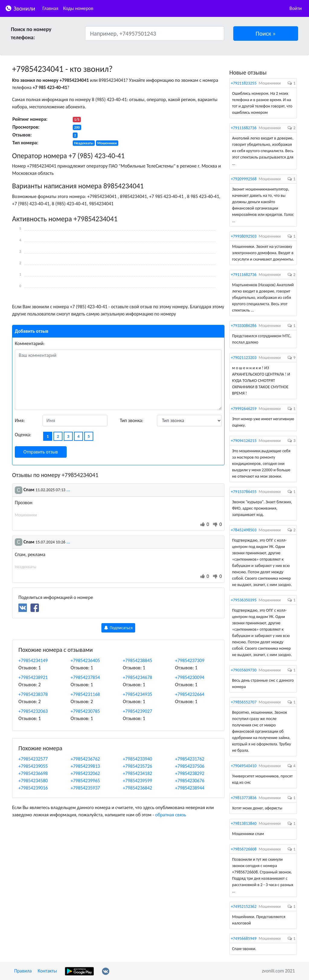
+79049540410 (244, 766)
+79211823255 (244, 83)
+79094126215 (244, 441)
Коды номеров (78, 8)
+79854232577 (33, 759)
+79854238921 (33, 677)
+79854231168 (85, 694)
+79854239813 (85, 766)
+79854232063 (33, 711)
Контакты (47, 971)
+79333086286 (244, 326)
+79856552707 (244, 702)
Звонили (20, 8)
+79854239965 (85, 781)
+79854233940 (137, 759)
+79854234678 (137, 677)
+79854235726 (137, 766)
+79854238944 (190, 788)
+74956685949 (244, 938)
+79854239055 (33, 766)
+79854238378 (33, 694)
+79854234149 (33, 660)
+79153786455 (244, 492)
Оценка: (23, 435)
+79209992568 (244, 179)
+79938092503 (244, 236)
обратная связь (171, 815)
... (68, 490)
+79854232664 (190, 694)
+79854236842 (137, 788)
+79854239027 (137, 711)
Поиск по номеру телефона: (31, 33)
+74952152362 (244, 906)
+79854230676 (190, 781)
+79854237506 (190, 766)
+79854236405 (85, 660)
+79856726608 (244, 849)
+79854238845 (137, 660)
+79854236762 (85, 759)
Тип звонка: (132, 420)
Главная (51, 8)
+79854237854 (85, 677)
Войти (296, 8)
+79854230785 (85, 711)
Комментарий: (30, 343)
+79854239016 (33, 788)
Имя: (20, 420)
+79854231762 (190, 759)
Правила (23, 971)
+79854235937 (85, 788)
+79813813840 (244, 823)
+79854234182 (137, 773)
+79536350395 (244, 600)
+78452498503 (244, 530)
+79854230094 (190, 677)
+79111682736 (244, 128)
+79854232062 (85, 773)
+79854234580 (33, 781)
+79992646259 (244, 409)
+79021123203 (244, 358)
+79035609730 (244, 670)
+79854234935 (137, 694)
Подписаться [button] (118, 628)
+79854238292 (190, 773)
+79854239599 (137, 781)
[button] (266, 34)
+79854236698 (33, 773)
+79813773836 (244, 798)
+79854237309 (190, 660)
